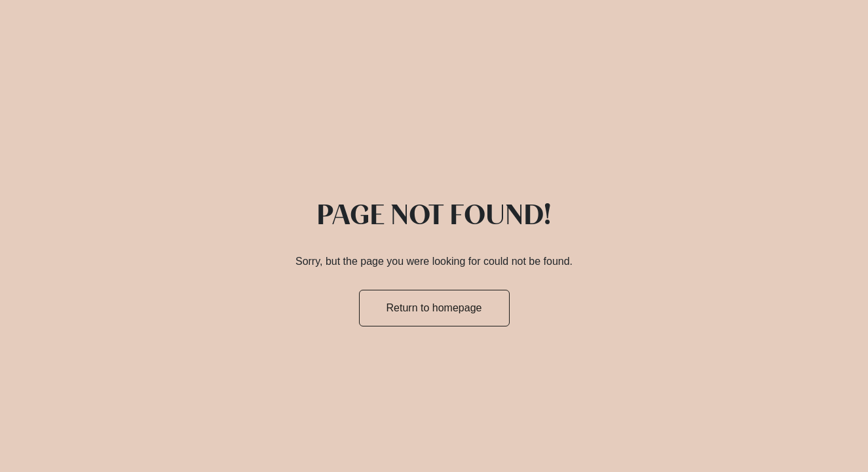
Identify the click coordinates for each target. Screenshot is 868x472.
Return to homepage (434, 308)
